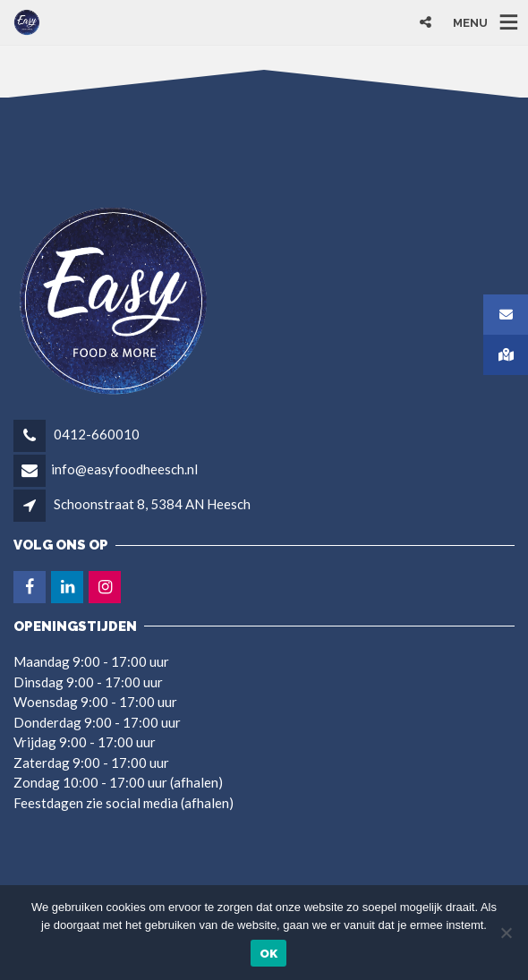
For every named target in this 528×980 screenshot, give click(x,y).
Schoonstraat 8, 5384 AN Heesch (152, 504)
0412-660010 (95, 434)
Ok (269, 954)
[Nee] (506, 933)
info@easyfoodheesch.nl (124, 469)
